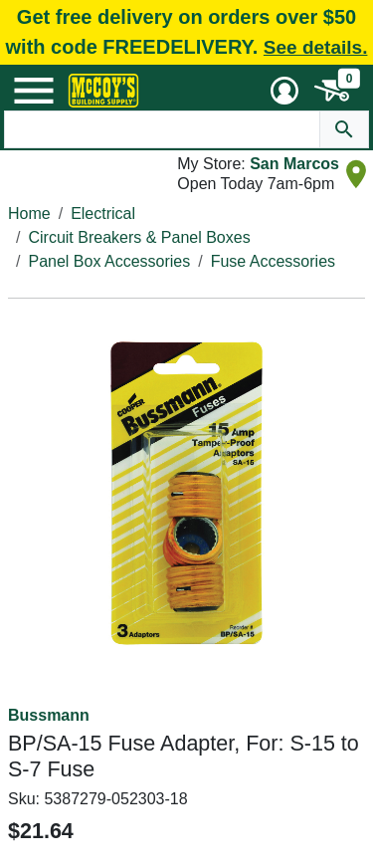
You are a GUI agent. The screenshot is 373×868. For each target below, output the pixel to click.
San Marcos (294, 164)
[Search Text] (163, 129)
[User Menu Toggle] (284, 91)
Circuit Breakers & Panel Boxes (139, 237)
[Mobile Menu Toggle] (34, 91)
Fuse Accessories (273, 261)
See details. (316, 47)
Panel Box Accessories (109, 261)
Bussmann (49, 715)
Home (29, 214)
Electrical (103, 214)
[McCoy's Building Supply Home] (103, 91)
